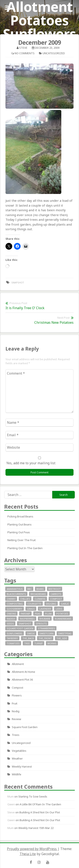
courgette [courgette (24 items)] (34, 604)
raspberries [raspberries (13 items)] (27, 619)
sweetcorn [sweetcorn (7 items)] (46, 633)
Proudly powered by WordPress (32, 849)
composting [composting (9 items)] (15, 604)
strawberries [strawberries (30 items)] (46, 628)
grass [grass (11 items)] (31, 609)
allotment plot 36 (22, 680)
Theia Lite (28, 854)
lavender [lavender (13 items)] (45, 609)
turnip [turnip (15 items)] (39, 643)
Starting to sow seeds (33, 796)
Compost (17, 688)
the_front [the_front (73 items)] (45, 638)
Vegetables (19, 751)
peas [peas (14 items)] (38, 614)
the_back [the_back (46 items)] (28, 638)
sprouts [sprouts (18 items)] (41, 624)
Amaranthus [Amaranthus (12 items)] (15, 589)
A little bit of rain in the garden (40, 804)
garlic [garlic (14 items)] (65, 604)
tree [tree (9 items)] (27, 643)
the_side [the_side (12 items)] (62, 638)
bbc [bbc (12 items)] (30, 589)
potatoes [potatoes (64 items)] (62, 614)
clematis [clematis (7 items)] (40, 599)
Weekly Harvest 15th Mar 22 (36, 828)
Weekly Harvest (22, 766)
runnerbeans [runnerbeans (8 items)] (63, 619)
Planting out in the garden (25, 548)
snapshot (18, 282)
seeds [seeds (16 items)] (10, 624)
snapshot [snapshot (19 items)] (25, 624)
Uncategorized (54, 53)
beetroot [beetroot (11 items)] (55, 589)
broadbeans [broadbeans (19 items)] (38, 594)
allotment (18, 664)
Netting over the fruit (21, 540)
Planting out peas (19, 532)
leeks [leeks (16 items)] (59, 609)
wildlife (17, 774)
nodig (16, 711)
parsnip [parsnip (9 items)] (25, 614)
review (16, 719)
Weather (17, 758)
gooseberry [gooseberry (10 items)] (15, 609)
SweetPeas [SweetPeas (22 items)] (65, 633)
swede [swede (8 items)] (31, 633)
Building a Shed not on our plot (40, 812)
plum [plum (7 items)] (48, 614)
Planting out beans (19, 524)
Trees (16, 735)
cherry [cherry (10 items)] (11, 599)
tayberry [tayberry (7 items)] (12, 638)
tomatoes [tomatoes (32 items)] (13, 643)
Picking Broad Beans (20, 516)
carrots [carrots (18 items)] (56, 594)
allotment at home (23, 672)
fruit (15, 703)
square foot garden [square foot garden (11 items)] (20, 628)
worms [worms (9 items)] (52, 643)
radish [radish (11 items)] (11, 619)
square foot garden (25, 727)
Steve (23, 48)
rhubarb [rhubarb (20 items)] (45, 619)
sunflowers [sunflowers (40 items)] (15, 633)
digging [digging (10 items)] (51, 604)
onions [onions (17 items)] (11, 614)
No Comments (25, 53)
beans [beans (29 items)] (40, 589)
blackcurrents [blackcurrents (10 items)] (16, 594)
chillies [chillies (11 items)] (25, 599)
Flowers (17, 695)
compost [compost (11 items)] (56, 599)
